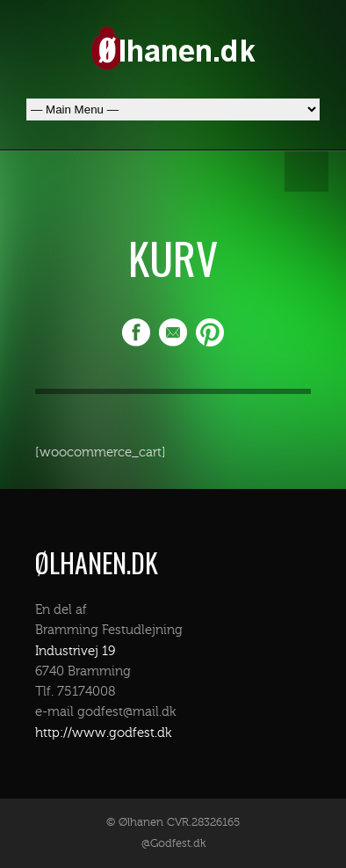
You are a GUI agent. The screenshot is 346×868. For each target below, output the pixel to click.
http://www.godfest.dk (103, 733)
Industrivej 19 (75, 651)
